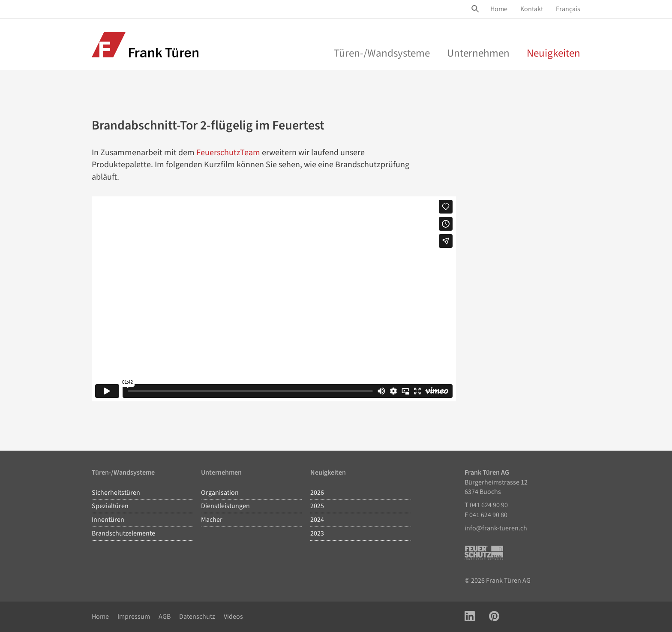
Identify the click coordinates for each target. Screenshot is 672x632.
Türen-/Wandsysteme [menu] (382, 53)
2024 (317, 520)
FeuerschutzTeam (228, 153)
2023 (317, 533)
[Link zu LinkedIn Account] (470, 617)
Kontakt (532, 9)
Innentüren (108, 520)
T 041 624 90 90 (486, 505)
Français (568, 9)
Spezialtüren (110, 506)
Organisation (220, 493)
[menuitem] (499, 9)
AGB (165, 617)
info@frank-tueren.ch (496, 528)
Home (499, 9)
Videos (233, 617)
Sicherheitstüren (116, 493)
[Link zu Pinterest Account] (494, 617)
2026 (317, 493)
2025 (317, 506)
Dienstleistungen (225, 506)
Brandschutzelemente (123, 533)
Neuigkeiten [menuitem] (553, 53)
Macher (212, 520)
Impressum (134, 617)
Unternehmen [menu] (478, 53)
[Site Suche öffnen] (477, 9)
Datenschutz (197, 617)
